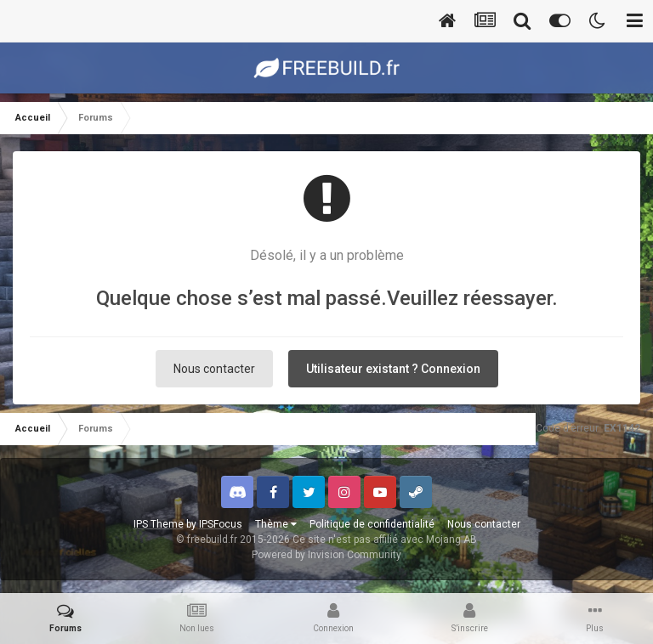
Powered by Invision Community (326, 555)
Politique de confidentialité (372, 524)
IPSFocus (221, 524)
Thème (276, 524)
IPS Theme (159, 524)
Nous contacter (214, 369)
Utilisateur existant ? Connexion (393, 369)
